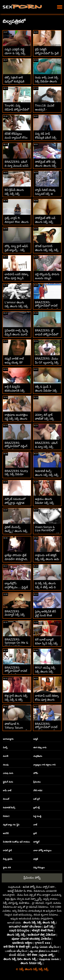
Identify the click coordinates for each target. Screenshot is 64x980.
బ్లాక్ (35, 833)
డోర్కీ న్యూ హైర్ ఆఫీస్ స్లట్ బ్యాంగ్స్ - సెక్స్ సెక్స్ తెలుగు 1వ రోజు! (17, 250)
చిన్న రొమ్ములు (39, 868)
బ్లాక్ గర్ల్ (36, 808)
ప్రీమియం (37, 782)
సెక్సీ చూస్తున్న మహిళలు (16, 903)
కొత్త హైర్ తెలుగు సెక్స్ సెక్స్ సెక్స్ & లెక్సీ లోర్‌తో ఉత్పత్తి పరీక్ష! (16, 700)
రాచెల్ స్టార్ (7, 850)
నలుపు (6, 765)
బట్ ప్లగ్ (37, 799)
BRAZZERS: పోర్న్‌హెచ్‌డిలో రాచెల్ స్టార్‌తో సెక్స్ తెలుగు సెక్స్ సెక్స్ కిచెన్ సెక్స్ (16, 673)
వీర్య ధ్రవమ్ (8, 859)
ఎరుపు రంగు (8, 773)
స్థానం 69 (7, 868)
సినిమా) (6, 816)
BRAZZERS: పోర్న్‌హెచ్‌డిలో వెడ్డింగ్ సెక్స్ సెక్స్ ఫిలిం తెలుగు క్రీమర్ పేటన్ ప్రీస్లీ (17, 448)
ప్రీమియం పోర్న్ (32, 878)
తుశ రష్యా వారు (40, 747)
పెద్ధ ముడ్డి (37, 816)
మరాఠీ (6, 756)
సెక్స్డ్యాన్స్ (36, 899)
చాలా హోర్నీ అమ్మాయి (42, 850)
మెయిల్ (6, 799)
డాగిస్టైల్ (36, 842)
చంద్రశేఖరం (38, 756)
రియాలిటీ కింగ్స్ (9, 808)
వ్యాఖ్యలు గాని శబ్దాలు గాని (44, 765)
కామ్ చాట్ (7, 791)
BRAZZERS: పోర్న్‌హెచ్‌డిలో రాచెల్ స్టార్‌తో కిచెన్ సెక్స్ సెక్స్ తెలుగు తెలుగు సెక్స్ (47, 308)
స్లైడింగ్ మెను (8, 782)
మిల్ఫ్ (5, 747)
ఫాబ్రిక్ (36, 859)
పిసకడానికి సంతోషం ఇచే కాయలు (16, 842)
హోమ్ (36, 773)
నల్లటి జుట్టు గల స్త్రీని (11, 825)
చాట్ (35, 825)
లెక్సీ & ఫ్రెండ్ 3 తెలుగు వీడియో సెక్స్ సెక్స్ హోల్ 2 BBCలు (46, 391)
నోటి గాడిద (38, 791)
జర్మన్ (36, 739)
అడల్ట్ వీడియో (15, 891)
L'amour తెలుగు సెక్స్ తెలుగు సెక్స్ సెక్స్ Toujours (16, 306)
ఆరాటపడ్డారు (8, 739)
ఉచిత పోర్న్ (29, 887)
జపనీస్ (6, 833)
